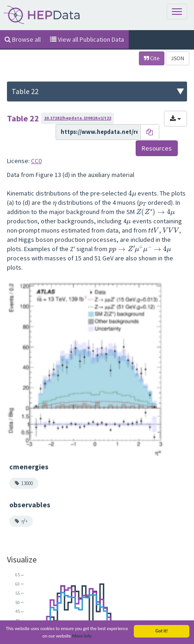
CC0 (36, 161)
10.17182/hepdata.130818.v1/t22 (78, 118)
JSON (178, 58)
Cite (152, 58)
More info (82, 637)
